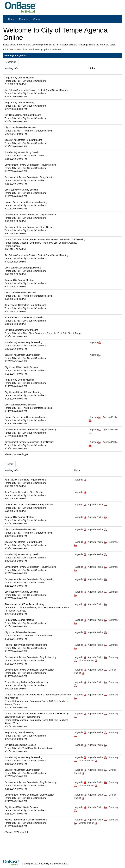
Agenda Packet (98, 505)
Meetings (24, 19)
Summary (113, 542)
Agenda (94, 342)
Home (11, 19)
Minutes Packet (88, 661)
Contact (37, 19)
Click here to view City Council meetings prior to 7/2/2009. (32, 49)
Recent (9, 464)
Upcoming (11, 62)
